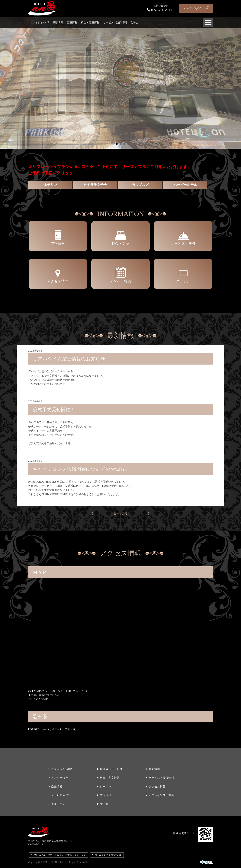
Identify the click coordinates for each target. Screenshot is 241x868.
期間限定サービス (111, 769)
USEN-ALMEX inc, (54, 862)
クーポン (106, 787)
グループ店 (58, 804)
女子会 (134, 22)
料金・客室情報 (90, 22)
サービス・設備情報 (115, 22)
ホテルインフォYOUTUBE (108, 855)
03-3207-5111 (36, 844)
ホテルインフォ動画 (161, 795)
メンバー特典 (60, 778)
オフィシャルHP (39, 22)
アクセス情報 (157, 787)
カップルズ (140, 185)
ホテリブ (50, 185)
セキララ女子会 (95, 185)
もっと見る (121, 514)
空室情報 (72, 22)
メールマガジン (61, 795)
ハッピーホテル (185, 185)
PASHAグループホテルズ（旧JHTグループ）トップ (60, 855)
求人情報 (106, 795)
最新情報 (58, 22)
